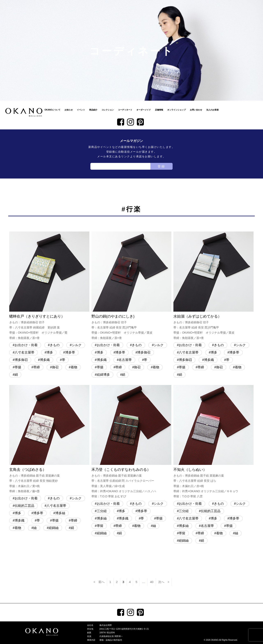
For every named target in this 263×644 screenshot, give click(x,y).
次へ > (164, 582)
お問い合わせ (196, 110)
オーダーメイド (144, 110)
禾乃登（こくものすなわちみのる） (131, 442)
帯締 (37, 367)
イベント (81, 110)
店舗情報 (159, 110)
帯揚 (18, 367)
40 (152, 582)
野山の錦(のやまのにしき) (131, 286)
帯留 (100, 526)
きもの (55, 345)
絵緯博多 (103, 375)
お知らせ (69, 110)
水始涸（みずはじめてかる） (213, 286)
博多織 (45, 360)
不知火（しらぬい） (213, 442)
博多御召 (21, 360)
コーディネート (125, 110)
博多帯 (70, 352)
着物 (74, 367)
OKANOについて (52, 110)
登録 (161, 166)
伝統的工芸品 (24, 506)
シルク (77, 345)
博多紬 (60, 513)
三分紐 (102, 511)
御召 (55, 367)
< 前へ (99, 582)
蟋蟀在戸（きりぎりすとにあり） (49, 286)
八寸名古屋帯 (24, 352)
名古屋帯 (125, 360)
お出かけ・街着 (26, 345)
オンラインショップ (176, 110)
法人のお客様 (212, 110)
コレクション (108, 110)
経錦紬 (54, 528)
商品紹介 (93, 110)
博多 (50, 352)
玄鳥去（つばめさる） (49, 440)
